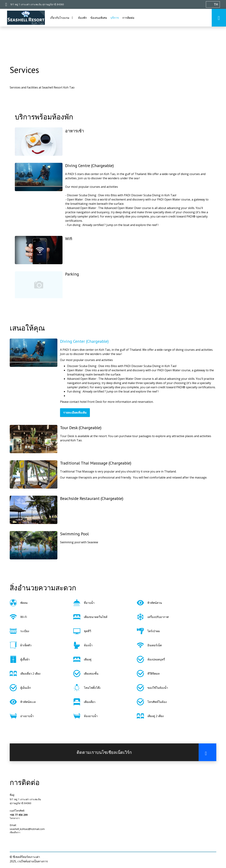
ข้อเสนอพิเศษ (99, 18)
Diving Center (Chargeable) (84, 341)
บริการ (115, 18)
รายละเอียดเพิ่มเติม (75, 412)
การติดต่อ (128, 18)
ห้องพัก (82, 18)
